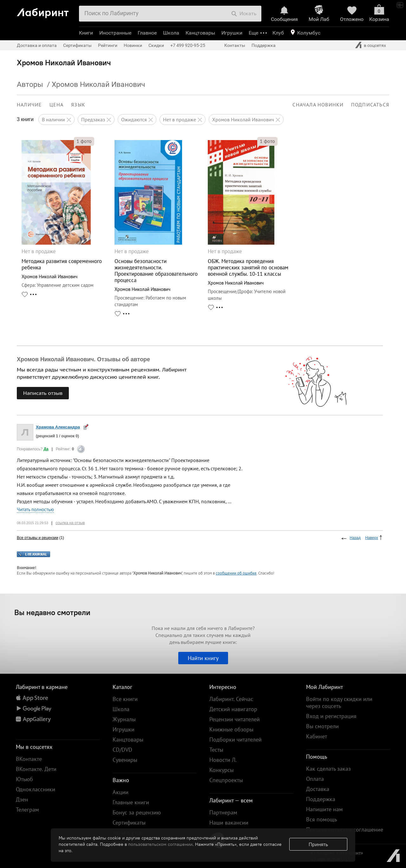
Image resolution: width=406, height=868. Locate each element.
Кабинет (317, 736)
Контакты (235, 45)
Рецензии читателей (235, 719)
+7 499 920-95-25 (188, 45)
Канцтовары (200, 33)
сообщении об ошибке (236, 573)
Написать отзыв (43, 393)
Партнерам (223, 812)
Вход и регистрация (331, 716)
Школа (171, 33)
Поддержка (264, 45)
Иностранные (115, 33)
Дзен (22, 799)
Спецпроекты (226, 780)
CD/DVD (122, 750)
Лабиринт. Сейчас (231, 699)
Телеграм (27, 810)
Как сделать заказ (328, 769)
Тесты (216, 750)
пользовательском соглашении (160, 844)
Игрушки (232, 33)
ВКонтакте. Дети (36, 769)
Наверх (372, 538)
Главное (147, 33)
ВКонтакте (29, 759)
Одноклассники (36, 789)
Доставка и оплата (37, 45)
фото (84, 141)
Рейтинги (108, 45)
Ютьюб (24, 779)
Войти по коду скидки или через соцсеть (339, 702)
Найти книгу (203, 658)
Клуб (278, 33)
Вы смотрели (322, 726)
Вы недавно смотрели (52, 612)
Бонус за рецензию (137, 812)
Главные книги (131, 802)
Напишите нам (324, 809)
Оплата (315, 779)
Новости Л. (223, 760)
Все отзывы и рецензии (38, 538)
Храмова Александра (58, 427)
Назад (355, 538)
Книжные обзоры (231, 729)
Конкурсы (222, 770)
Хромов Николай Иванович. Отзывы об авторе (83, 359)
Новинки (133, 45)
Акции (121, 792)
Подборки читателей (236, 739)
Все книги (125, 699)
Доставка (318, 789)
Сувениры (125, 760)
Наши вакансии (229, 823)
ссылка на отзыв (70, 523)
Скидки (156, 45)
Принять (318, 844)
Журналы (124, 719)
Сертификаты (77, 45)
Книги (86, 33)
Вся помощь (321, 819)
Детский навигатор (233, 709)
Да (46, 449)
